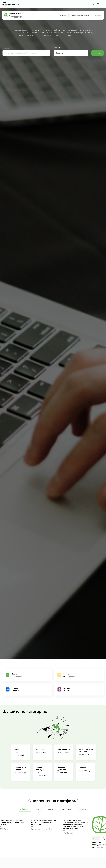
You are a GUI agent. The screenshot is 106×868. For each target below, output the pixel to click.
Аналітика (66, 809)
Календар (52, 809)
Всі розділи (25, 809)
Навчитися (81, 809)
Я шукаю (6, 48)
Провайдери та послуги (80, 15)
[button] (93, 4)
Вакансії (63, 15)
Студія (39, 809)
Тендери (98, 15)
